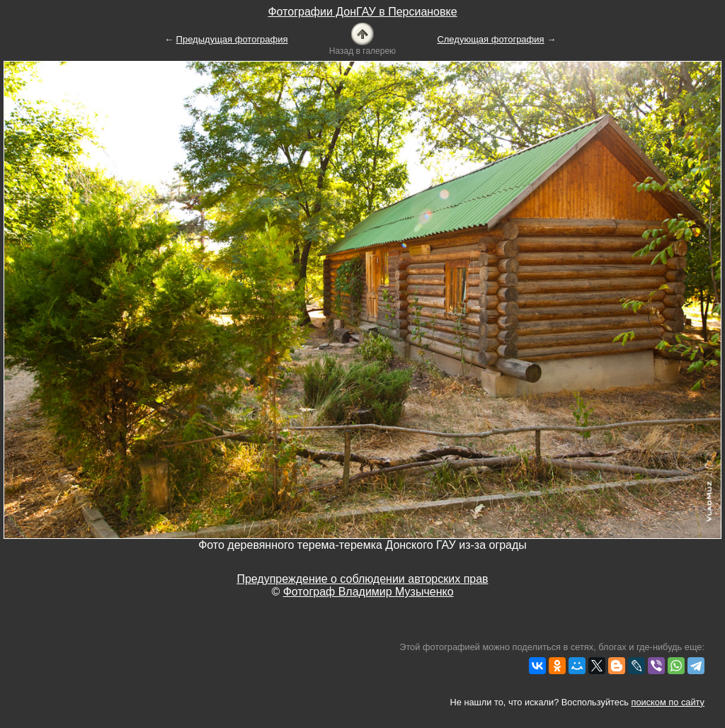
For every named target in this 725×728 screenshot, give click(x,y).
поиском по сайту (668, 702)
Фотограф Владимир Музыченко (369, 592)
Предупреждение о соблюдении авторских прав (362, 579)
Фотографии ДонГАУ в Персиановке (362, 12)
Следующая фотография (490, 39)
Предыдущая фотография (232, 39)
